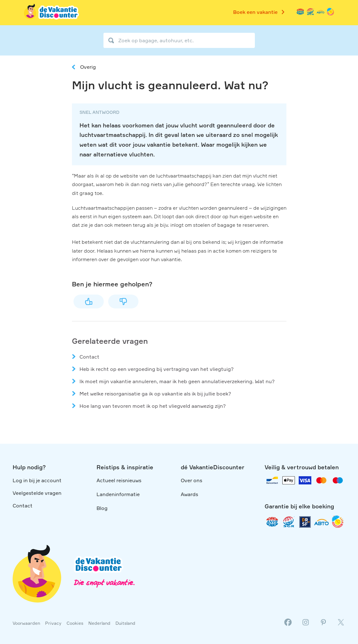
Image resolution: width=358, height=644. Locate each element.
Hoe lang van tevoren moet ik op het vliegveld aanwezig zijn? (153, 406)
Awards (189, 494)
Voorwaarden (26, 623)
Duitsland (125, 623)
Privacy (53, 623)
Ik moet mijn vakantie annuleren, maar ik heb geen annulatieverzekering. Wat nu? (177, 381)
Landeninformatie (118, 494)
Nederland (99, 623)
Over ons (191, 480)
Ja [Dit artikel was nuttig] (89, 302)
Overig (88, 67)
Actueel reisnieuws (119, 480)
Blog (102, 508)
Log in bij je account (37, 480)
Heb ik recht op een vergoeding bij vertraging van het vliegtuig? (157, 369)
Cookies (75, 623)
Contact (89, 357)
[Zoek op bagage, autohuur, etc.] (179, 40)
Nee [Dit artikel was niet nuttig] (123, 302)
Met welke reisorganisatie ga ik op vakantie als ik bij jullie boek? (155, 394)
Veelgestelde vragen (37, 493)
